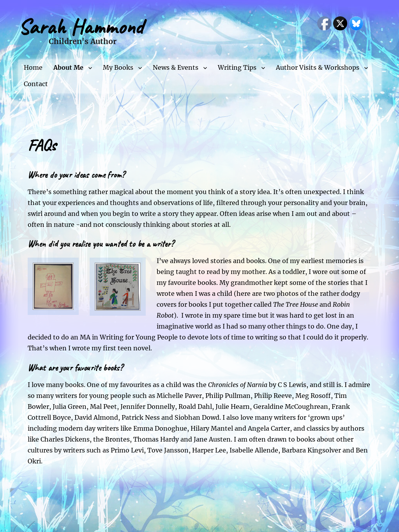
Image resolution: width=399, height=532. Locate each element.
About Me (68, 67)
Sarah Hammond (81, 27)
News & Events (176, 67)
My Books (118, 67)
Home (33, 67)
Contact (36, 84)
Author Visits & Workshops (318, 67)
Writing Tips (237, 67)
